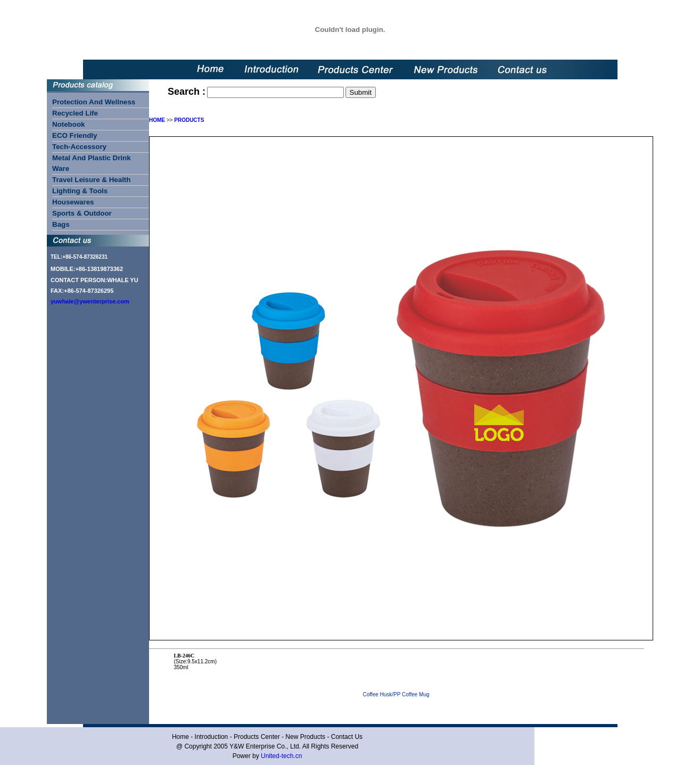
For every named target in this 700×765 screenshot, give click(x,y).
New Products (305, 737)
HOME (157, 120)
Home (180, 737)
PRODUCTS (189, 120)
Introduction (212, 737)
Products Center (257, 737)
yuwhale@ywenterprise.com (90, 301)
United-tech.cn (281, 756)
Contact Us (347, 737)
